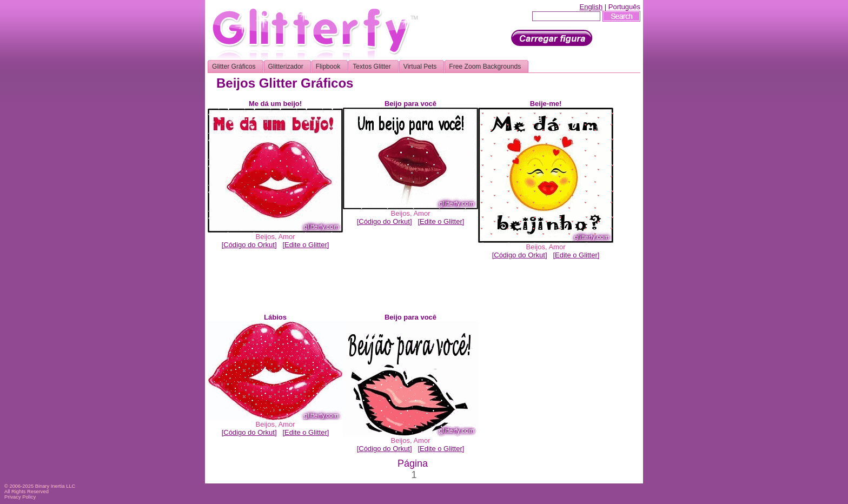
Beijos (265, 237)
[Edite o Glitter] (306, 245)
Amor (286, 237)
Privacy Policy (20, 497)
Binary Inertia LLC (55, 486)
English (591, 7)
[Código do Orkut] (249, 245)
